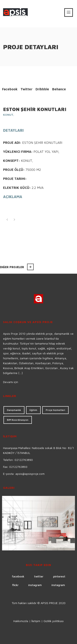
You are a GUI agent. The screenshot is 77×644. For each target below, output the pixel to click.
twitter (39, 576)
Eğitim (33, 410)
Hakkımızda (21, 621)
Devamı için (11, 382)
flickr (15, 585)
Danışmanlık (14, 410)
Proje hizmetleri (55, 410)
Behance (59, 89)
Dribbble (42, 89)
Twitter (26, 89)
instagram (35, 585)
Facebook (10, 89)
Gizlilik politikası (54, 621)
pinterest (59, 576)
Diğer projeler (12, 267)
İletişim (36, 621)
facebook (18, 576)
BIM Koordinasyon (18, 420)
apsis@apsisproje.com (30, 474)
